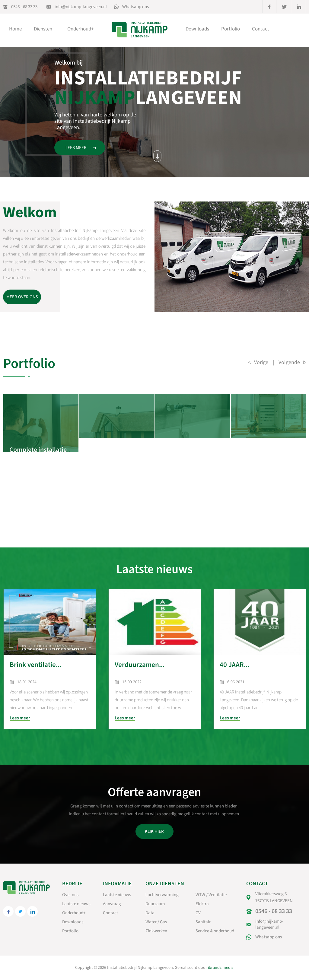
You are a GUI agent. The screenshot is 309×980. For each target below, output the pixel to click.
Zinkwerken (156, 931)
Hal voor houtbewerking (258, 446)
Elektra (202, 904)
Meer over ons (22, 297)
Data (150, 913)
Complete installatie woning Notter (38, 446)
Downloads (197, 29)
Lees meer (76, 148)
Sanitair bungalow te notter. (190, 446)
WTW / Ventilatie (211, 895)
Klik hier (154, 831)
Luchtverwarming (162, 895)
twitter (284, 7)
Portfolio (231, 29)
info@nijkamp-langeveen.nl (81, 7)
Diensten (45, 29)
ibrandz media (221, 968)
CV (198, 913)
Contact (261, 29)
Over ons (70, 895)
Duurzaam (155, 904)
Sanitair (203, 922)
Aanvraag (112, 904)
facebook (269, 7)
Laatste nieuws (76, 904)
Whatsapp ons (135, 7)
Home (15, 29)
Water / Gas (156, 922)
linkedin (299, 7)
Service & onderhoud (215, 931)
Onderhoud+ (80, 29)
